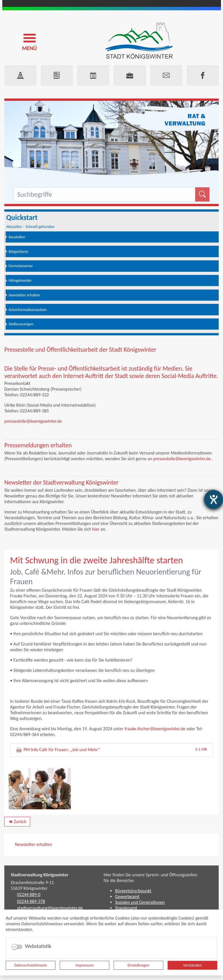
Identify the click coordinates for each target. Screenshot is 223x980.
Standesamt (126, 908)
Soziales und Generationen (140, 902)
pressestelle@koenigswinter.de (33, 421)
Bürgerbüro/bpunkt (133, 891)
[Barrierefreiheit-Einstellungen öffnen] (214, 499)
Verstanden (192, 965)
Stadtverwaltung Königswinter (40, 875)
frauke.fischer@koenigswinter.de (155, 729)
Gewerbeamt (127, 897)
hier (96, 529)
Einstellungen (138, 965)
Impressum (85, 965)
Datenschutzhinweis (31, 965)
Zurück (17, 822)
